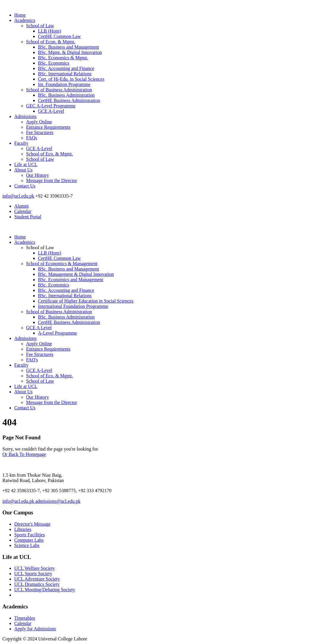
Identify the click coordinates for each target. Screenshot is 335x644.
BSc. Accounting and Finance (66, 68)
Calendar (23, 211)
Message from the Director (52, 181)
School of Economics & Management (62, 264)
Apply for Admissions (35, 629)
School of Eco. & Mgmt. (49, 154)
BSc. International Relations (65, 74)
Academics (25, 20)
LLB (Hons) (50, 31)
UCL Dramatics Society (37, 584)
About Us (23, 170)
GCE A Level (39, 328)
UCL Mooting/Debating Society (45, 590)
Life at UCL (26, 164)
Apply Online (39, 122)
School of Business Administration (59, 90)
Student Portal (28, 217)
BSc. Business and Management (68, 47)
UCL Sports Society (33, 574)
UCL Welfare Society (35, 568)
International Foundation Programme (73, 306)
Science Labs (27, 545)
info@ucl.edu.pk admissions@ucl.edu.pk (41, 501)
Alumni (21, 206)
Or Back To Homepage (24, 454)
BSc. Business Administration (66, 95)
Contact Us (25, 186)
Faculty (21, 143)
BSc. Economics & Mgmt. (63, 58)
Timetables (25, 618)
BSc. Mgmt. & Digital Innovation (70, 52)
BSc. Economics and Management (70, 280)
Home (20, 15)
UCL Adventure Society (37, 579)
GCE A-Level (51, 111)
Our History (37, 175)
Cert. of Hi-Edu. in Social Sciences (71, 79)
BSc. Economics (54, 63)
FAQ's (32, 360)
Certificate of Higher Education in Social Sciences (86, 301)
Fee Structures (40, 132)
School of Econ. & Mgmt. (51, 42)
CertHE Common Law (59, 36)
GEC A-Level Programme (51, 106)
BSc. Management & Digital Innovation (76, 274)
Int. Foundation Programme (64, 84)
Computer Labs (29, 540)
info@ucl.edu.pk (18, 196)
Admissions (25, 116)
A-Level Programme (57, 333)
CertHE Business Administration (69, 100)
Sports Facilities (30, 535)
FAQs (32, 138)
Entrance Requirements (48, 127)
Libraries (23, 529)
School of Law (40, 26)
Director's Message (32, 524)
